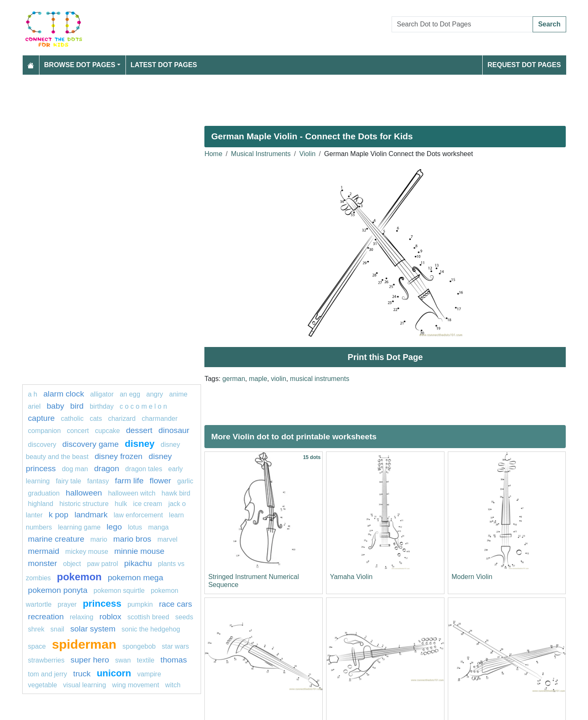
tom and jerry (48, 674)
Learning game (79, 527)
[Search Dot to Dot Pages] (463, 24)
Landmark (91, 515)
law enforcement (138, 515)
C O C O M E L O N (143, 406)
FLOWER (161, 481)
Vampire (149, 674)
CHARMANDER (160, 419)
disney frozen (118, 456)
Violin (307, 154)
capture (42, 418)
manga (158, 527)
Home (213, 154)
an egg (130, 394)
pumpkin (140, 604)
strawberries (46, 660)
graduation (44, 493)
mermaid (44, 551)
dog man (75, 469)
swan (123, 660)
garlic (185, 481)
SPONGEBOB (139, 646)
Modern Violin (472, 577)
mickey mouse (87, 552)
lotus (135, 527)
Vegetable (43, 685)
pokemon (80, 577)
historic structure (84, 504)
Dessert (139, 430)
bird (77, 406)
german (234, 379)
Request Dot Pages (524, 65)
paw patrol (102, 564)
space (37, 646)
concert (78, 431)
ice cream (148, 504)
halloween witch (132, 493)
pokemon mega (136, 578)
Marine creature (56, 539)
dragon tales (144, 469)
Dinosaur (174, 430)
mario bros (132, 539)
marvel (167, 539)
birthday (103, 406)
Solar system (93, 629)
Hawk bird (176, 493)
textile (146, 660)
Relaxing (81, 617)
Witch (173, 685)
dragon (107, 468)
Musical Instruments (261, 154)
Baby (55, 406)
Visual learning (84, 685)
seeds (184, 617)
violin (278, 379)
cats (96, 419)
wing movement (136, 685)
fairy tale (68, 481)
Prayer (67, 604)
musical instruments (320, 379)
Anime (178, 394)
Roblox (110, 617)
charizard (122, 419)
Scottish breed (148, 617)
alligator (102, 394)
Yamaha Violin (351, 577)
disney (140, 444)
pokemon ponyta (58, 590)
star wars (175, 646)
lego (114, 527)
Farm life (129, 481)
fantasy (98, 481)
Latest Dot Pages (164, 65)
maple (258, 379)
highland (41, 504)
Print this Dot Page (385, 357)
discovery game (91, 444)
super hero (90, 660)
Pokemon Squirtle (119, 591)
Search (549, 24)
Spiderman (84, 644)
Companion (44, 431)
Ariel (34, 406)
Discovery (42, 445)
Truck (82, 674)
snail (57, 629)
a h (33, 394)
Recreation (46, 617)
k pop (59, 515)
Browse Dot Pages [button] (80, 65)
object (72, 564)
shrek (36, 629)
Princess (102, 604)
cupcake (107, 431)
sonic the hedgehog (151, 629)
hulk (121, 504)
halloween (84, 493)
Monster (43, 563)
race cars (176, 604)
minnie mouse (139, 551)
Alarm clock (64, 394)
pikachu (138, 563)
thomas (174, 660)
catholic (72, 419)
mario (99, 539)
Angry (155, 394)
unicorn (114, 673)
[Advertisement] (274, 97)
